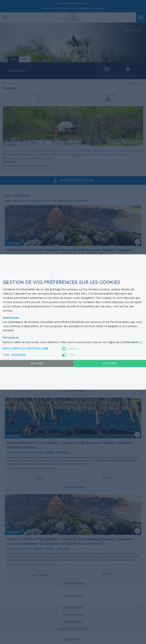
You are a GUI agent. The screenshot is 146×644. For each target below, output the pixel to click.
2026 (13, 59)
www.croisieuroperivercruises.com (84, 8)
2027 (25, 59)
